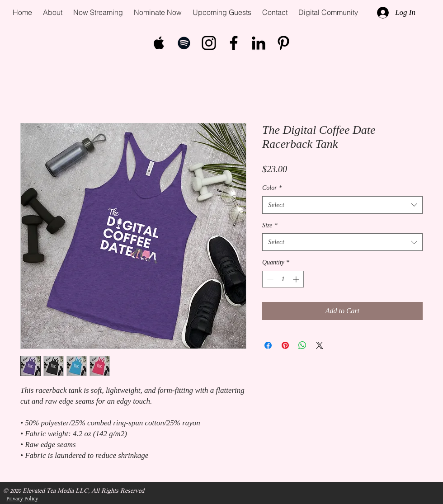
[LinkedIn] (259, 43)
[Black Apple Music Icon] (159, 43)
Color (272, 188)
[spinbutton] (283, 279)
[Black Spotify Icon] (184, 43)
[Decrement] (269, 279)
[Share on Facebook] (268, 345)
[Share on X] (320, 345)
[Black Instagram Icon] (209, 43)
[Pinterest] (283, 43)
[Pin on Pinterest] (285, 345)
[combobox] (342, 205)
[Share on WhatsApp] (302, 345)
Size (270, 225)
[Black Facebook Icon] (234, 43)
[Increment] (297, 279)
